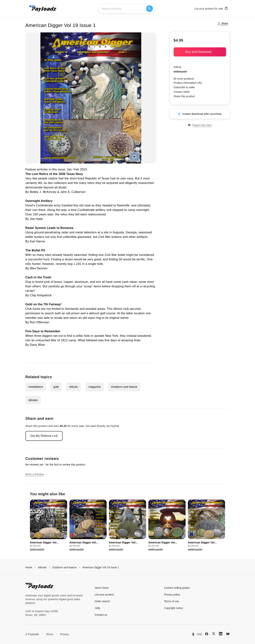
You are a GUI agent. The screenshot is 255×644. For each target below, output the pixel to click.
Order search (102, 601)
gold (56, 387)
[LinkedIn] (221, 634)
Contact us (101, 615)
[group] (49, 526)
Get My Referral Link (44, 436)
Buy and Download (200, 52)
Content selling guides (177, 588)
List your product (104, 595)
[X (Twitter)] (214, 634)
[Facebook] (207, 634)
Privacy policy (172, 595)
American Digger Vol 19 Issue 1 (101, 567)
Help (97, 608)
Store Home (102, 588)
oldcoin (74, 387)
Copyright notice (174, 608)
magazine (95, 387)
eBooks (33, 400)
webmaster (180, 72)
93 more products (184, 79)
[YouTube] (228, 634)
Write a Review (35, 474)
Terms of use (172, 601)
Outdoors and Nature (124, 387)
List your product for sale (211, 8)
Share (223, 23)
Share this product (184, 96)
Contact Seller (182, 92)
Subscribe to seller (184, 87)
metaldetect (36, 387)
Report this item (200, 125)
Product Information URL (188, 83)
